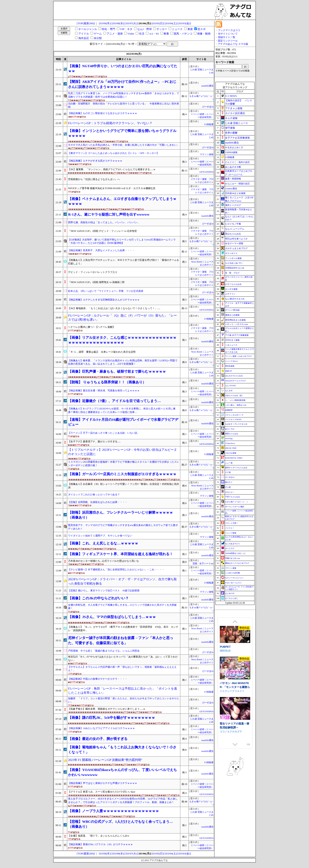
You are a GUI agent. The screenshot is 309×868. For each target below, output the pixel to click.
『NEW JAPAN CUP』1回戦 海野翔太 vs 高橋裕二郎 (96, 282)
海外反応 (84, 38)
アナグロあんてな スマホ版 (233, 44)
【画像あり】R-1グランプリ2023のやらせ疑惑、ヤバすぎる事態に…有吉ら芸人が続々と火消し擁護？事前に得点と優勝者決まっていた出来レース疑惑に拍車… (122, 410)
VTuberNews (230, 443)
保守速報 (230, 128)
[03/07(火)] (132, 23)
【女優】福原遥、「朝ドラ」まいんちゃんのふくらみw (99, 836)
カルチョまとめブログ (236, 248)
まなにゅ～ (230, 492)
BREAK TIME (231, 448)
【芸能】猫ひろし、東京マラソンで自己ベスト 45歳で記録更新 (104, 591)
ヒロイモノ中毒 (233, 224)
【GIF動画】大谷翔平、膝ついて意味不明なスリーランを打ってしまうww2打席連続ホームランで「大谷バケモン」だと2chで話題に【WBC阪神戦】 (122, 241)
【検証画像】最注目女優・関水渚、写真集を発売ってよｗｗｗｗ (104, 391)
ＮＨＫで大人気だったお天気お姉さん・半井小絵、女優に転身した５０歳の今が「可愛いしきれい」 (124, 145)
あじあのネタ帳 (233, 167)
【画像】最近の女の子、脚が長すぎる (98, 739)
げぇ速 (228, 487)
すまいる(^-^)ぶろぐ (233, 583)
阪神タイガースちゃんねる (236, 468)
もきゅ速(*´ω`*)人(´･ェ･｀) (236, 502)
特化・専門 (108, 29)
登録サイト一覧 (227, 37)
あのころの (230, 429)
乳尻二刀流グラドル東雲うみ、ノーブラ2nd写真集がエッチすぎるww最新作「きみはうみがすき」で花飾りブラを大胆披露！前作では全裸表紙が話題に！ (123, 95)
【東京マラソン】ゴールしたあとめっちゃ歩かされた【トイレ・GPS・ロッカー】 (113, 153)
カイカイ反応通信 (235, 113)
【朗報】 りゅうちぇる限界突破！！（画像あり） (107, 382)
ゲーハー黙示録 (232, 310)
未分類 (98, 38)
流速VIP (229, 371)
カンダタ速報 (231, 289)
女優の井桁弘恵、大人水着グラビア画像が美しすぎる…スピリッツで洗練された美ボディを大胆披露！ (122, 607)
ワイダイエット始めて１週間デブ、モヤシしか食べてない (100, 536)
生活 (142, 34)
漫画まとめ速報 (232, 315)
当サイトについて (228, 34)
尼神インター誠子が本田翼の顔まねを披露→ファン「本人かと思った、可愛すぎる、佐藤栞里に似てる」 (120, 640)
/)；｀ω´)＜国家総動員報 (235, 400)
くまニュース (231, 345)
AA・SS (154, 34)
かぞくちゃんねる (233, 284)
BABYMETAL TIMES (234, 458)
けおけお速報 (231, 453)
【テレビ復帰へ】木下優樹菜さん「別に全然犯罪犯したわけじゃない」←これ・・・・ (116, 570)
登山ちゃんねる (233, 234)
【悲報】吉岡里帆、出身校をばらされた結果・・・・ (98, 502)
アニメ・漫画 (115, 34)
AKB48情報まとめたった (235, 553)
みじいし (225, 650)
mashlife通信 (207, 86)
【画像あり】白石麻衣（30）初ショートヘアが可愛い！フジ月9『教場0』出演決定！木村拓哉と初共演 (124, 486)
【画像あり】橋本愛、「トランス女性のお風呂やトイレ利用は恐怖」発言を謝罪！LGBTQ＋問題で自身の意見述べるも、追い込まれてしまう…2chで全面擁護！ (123, 362)
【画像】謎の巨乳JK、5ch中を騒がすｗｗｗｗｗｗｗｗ (111, 718)
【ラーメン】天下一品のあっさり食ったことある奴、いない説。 (104, 433)
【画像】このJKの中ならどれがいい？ (98, 598)
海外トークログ (233, 205)
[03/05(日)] (158, 23)
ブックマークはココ (229, 30)
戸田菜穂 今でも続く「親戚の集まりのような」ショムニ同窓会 (104, 651)
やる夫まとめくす (234, 147)
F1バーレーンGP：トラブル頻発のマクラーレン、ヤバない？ (110, 123)
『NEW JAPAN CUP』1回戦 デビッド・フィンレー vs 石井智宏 (102, 231)
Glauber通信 (231, 188)
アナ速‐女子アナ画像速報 (237, 335)
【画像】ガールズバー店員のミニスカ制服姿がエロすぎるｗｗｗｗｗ (122, 474)
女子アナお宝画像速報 (237, 138)
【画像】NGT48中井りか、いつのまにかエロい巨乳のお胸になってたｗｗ (123, 69)
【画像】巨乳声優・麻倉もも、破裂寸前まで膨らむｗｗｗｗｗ (117, 372)
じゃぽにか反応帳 (233, 573)
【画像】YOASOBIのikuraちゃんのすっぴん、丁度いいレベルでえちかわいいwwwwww (122, 772)
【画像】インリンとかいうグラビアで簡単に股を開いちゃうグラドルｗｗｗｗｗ (122, 133)
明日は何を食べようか (236, 239)
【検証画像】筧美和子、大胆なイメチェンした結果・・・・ (101, 250)
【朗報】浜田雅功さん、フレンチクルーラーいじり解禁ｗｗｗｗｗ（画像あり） (120, 515)
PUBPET (225, 677)
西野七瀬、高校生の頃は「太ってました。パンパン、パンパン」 (104, 222)
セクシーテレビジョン (234, 578)
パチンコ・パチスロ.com (236, 324)
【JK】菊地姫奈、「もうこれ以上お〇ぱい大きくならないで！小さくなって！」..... (114, 308)
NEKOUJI (225, 681)
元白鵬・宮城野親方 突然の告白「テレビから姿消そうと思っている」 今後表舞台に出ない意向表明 (124, 105)
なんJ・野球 (145, 29)
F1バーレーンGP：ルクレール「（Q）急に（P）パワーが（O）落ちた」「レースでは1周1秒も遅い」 (122, 318)
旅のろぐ (229, 482)
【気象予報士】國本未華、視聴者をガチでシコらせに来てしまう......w (107, 709)
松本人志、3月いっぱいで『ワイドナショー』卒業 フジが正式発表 (106, 291)
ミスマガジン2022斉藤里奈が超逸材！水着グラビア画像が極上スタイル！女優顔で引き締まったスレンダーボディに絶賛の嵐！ (124, 464)
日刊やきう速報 (232, 340)
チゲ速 (228, 472)
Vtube (131, 34)
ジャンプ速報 (231, 533)
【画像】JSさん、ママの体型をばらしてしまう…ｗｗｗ (112, 617)
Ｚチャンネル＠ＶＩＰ (234, 415)
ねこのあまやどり (233, 544)
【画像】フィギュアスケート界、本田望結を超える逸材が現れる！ (120, 554)
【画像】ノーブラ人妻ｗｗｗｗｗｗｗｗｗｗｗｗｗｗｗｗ (113, 811)
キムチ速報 (231, 118)
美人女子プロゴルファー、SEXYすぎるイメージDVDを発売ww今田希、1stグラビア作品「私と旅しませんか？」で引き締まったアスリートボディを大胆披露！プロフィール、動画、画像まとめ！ (123, 800)
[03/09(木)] (105, 23)
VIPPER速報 (231, 152)
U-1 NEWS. (231, 96)
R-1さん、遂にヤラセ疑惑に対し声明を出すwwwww (109, 214)
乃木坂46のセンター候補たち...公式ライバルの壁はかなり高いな (104, 561)
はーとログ (230, 548)
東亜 (190, 29)
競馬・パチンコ (183, 34)
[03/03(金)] (185, 23)
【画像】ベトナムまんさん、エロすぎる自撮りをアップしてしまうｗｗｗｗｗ (122, 201)
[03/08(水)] (119, 23)
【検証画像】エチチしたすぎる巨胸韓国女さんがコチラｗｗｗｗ (104, 300)
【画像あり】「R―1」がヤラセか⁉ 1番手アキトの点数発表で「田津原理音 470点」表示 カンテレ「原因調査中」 (123, 629)
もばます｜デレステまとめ (236, 424)
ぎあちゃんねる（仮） (234, 395)
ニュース (177, 29)
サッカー (162, 29)
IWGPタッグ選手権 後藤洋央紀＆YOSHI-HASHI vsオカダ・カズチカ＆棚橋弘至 (112, 188)
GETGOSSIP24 (206, 172)
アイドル (84, 34)
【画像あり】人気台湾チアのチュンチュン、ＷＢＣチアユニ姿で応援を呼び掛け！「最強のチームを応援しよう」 (124, 262)
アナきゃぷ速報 (234, 108)
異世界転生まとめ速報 (235, 320)
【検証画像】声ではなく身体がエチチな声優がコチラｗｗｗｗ (103, 783)
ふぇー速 (229, 463)
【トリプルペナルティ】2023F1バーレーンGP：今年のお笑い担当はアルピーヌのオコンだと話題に (122, 452)
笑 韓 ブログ (232, 273)
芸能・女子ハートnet (203, 563)
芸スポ (202, 29)
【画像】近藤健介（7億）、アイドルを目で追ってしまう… (114, 401)
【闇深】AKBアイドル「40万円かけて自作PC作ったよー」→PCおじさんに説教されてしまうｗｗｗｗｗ (122, 84)
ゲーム (98, 34)
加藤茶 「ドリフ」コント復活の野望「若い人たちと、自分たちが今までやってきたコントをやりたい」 (124, 700)
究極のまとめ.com (233, 558)
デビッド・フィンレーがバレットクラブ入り (93, 272)
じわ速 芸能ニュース (237, 123)
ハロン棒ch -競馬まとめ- (236, 405)
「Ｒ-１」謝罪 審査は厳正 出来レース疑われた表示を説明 (102, 352)
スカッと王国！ (232, 523)
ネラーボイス (231, 253)
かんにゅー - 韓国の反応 (237, 184)
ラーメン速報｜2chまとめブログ (238, 356)
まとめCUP (230, 593)
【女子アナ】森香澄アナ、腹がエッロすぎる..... (94, 442)
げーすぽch (208, 107)
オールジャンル (88, 29)
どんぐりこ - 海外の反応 (237, 162)
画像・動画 (204, 34)
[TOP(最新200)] (86, 23)
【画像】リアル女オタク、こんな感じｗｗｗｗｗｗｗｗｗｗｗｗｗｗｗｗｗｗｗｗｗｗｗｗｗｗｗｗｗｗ (122, 340)
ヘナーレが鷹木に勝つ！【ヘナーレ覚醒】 (91, 327)
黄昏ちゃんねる (232, 434)
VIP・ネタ (126, 29)
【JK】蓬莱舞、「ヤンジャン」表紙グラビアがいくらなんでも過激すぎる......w (112, 169)
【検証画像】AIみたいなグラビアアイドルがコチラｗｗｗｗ (101, 728)
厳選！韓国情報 (233, 179)
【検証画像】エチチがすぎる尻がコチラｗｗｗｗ (95, 161)
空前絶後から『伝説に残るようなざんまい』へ (94, 179)
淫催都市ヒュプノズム (233, 646)
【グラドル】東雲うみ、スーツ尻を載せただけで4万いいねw (102, 792)
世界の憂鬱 (231, 133)
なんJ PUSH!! (231, 386)
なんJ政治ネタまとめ (235, 299)
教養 (166, 34)
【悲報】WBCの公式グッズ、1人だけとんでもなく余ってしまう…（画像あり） (120, 824)
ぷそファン (230, 294)
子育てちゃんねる (233, 497)
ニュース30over (231, 361)
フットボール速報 (233, 258)
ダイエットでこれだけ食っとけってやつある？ (94, 495)
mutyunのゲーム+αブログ (235, 381)
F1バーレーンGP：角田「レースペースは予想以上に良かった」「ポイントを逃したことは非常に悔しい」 (122, 691)
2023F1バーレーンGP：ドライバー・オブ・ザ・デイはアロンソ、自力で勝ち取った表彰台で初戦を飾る (122, 581)
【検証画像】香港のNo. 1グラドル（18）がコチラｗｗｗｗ (100, 844)
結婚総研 (229, 410)
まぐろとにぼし (232, 598)
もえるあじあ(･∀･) (234, 263)
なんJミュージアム (235, 229)
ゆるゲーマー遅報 (234, 243)
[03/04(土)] (171, 23)
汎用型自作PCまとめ (235, 268)
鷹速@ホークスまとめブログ (237, 563)
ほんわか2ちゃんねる (234, 376)
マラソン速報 (207, 154)
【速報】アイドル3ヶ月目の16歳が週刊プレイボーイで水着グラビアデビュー (123, 422)
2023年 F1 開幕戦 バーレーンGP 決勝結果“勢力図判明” (105, 760)
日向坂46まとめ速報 (235, 193)
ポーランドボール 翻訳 (235, 507)
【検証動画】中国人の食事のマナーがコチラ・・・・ (98, 679)
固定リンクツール (228, 41)
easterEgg (229, 438)
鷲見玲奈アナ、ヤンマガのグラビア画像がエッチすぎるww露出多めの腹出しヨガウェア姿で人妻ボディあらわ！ (123, 527)
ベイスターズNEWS (233, 420)
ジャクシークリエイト (232, 721)
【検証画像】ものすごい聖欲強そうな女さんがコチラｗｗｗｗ (103, 113)
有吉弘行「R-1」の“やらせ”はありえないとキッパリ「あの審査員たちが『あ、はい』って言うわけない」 (123, 658)
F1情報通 (209, 124)
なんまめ (229, 391)
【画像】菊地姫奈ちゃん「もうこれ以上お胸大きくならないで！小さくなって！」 (122, 750)
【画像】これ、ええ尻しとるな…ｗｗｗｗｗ (103, 543)
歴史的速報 (230, 366)
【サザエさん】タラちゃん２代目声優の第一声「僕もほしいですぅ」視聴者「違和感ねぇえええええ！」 (122, 669)
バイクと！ (230, 528)
